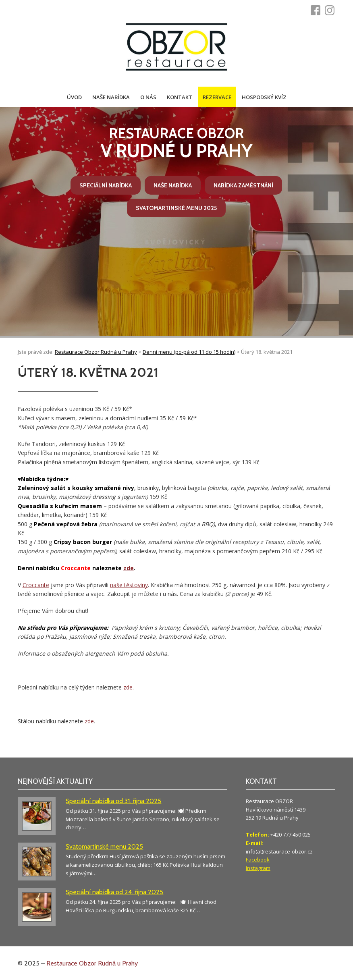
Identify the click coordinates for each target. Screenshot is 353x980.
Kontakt (180, 97)
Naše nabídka (111, 97)
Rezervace (217, 97)
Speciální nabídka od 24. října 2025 (114, 892)
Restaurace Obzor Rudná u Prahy (92, 963)
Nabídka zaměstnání (243, 185)
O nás (148, 97)
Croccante (36, 585)
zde (129, 568)
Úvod (74, 97)
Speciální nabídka (106, 185)
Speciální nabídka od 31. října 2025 (113, 801)
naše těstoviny (129, 585)
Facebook (258, 860)
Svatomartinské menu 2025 (176, 208)
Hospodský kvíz (264, 97)
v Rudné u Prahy (177, 143)
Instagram (258, 868)
